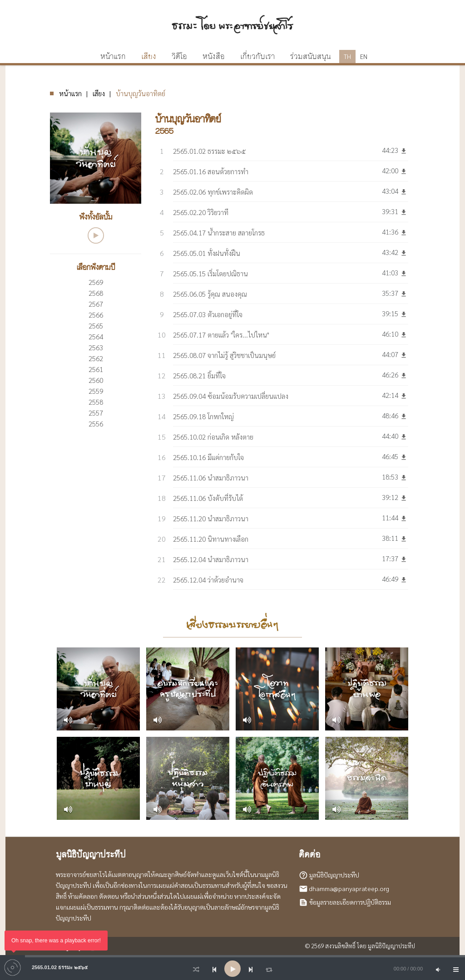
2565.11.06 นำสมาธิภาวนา (211, 478)
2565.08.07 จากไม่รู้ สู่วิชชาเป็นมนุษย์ (224, 355)
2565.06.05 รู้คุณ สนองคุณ (210, 294)
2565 (96, 326)
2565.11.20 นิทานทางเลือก (211, 539)
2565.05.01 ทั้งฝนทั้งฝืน (207, 253)
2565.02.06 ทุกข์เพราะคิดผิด (213, 192)
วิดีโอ (179, 57)
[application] (232, 969)
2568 (96, 293)
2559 (96, 391)
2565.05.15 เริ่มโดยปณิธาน (210, 273)
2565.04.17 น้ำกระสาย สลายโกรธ (219, 233)
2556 (96, 424)
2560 (96, 380)
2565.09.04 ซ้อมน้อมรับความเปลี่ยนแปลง (231, 396)
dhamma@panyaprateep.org (349, 888)
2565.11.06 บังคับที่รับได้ (208, 498)
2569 (96, 282)
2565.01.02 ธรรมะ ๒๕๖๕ (209, 151)
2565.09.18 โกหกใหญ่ (203, 416)
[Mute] (438, 969)
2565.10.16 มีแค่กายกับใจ (208, 457)
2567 (96, 304)
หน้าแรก (70, 93)
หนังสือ (214, 57)
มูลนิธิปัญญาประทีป (334, 875)
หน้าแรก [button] (113, 57)
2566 (96, 315)
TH (347, 56)
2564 (96, 336)
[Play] (232, 969)
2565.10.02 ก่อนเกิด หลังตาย (213, 437)
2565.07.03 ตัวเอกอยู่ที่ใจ (208, 314)
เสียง (99, 93)
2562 (96, 358)
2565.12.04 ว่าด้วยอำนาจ (208, 580)
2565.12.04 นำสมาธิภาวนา (211, 559)
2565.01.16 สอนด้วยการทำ (211, 171)
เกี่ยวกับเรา (257, 57)
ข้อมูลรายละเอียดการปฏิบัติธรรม (350, 902)
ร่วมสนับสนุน (310, 57)
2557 (96, 413)
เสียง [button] (149, 57)
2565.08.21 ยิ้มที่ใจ (199, 375)
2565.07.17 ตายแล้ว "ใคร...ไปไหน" (221, 335)
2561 (96, 369)
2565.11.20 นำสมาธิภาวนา (211, 518)
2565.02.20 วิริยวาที (201, 212)
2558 (96, 402)
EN (364, 56)
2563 (96, 347)
